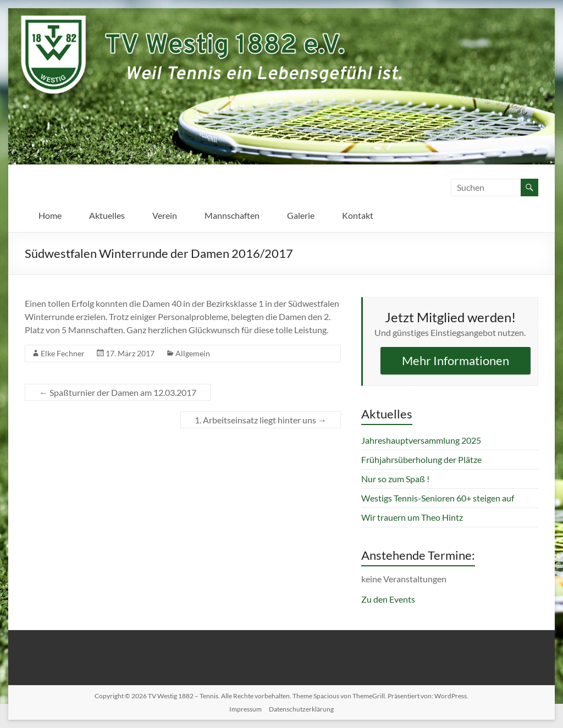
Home (50, 215)
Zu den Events (388, 599)
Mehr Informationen (456, 360)
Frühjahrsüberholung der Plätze (421, 459)
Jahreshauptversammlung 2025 (421, 440)
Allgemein (193, 353)
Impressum (245, 709)
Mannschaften (232, 215)
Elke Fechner (63, 353)
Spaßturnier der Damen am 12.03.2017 (118, 392)
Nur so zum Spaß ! (395, 479)
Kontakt (358, 215)
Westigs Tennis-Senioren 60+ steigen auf (438, 498)
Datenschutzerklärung (301, 709)
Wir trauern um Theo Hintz (412, 517)
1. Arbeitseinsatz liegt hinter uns (261, 420)
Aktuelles (107, 215)
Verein (165, 215)
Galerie (301, 215)
